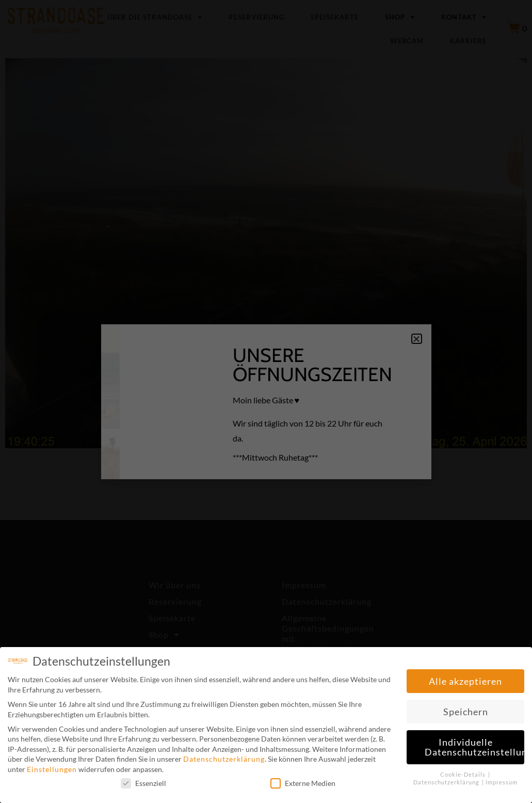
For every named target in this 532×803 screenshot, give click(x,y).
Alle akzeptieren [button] (465, 681)
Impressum (502, 782)
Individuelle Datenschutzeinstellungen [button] (474, 747)
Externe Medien (303, 783)
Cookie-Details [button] (464, 775)
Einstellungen (52, 769)
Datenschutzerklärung (224, 759)
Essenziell (143, 783)
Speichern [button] (466, 712)
